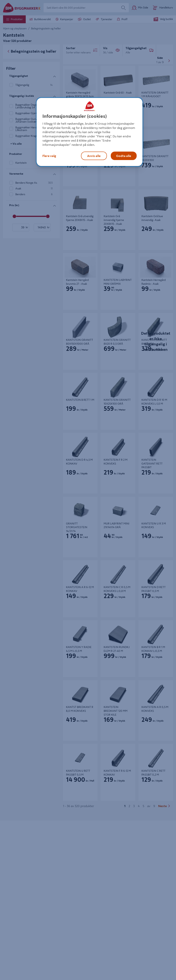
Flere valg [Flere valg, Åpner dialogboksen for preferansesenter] (49, 156)
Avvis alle (94, 156)
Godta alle (124, 156)
